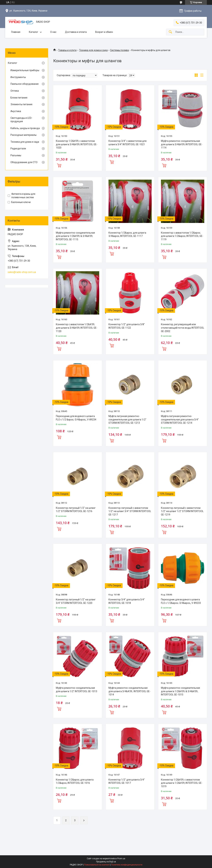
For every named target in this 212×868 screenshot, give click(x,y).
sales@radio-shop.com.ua (22, 272)
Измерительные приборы (25, 70)
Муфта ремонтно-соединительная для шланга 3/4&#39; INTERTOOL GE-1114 (182, 144)
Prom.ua (121, 859)
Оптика (15, 91)
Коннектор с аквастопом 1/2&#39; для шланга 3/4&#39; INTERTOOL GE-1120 (77, 328)
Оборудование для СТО (24, 162)
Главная (16, 32)
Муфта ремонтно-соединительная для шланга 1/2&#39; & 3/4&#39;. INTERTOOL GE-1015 (180, 691)
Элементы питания (21, 104)
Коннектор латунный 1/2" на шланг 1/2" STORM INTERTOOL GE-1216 (76, 510)
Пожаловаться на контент (97, 865)
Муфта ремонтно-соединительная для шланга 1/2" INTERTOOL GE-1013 (77, 690)
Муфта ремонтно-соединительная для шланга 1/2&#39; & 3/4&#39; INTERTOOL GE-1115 (75, 236)
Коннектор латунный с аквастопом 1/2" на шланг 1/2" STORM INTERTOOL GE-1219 (182, 511)
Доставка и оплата (76, 32)
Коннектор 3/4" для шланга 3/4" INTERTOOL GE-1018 (127, 601)
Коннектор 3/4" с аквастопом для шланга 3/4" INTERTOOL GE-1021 (127, 143)
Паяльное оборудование (25, 84)
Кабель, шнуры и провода (25, 128)
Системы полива (119, 50)
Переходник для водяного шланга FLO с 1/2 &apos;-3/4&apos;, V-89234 (76, 418)
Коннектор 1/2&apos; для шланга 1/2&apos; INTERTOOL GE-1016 (75, 781)
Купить (59, 165)
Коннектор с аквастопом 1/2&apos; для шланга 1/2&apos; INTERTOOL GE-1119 (182, 236)
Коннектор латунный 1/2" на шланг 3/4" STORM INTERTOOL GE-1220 (76, 601)
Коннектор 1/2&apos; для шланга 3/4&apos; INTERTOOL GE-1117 (127, 234)
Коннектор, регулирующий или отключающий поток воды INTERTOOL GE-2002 (183, 328)
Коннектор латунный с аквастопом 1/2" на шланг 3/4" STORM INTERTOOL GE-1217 (130, 511)
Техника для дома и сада (93, 50)
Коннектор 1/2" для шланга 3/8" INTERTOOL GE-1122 (127, 326)
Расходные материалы (23, 135)
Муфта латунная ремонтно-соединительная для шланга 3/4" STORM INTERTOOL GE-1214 (180, 419)
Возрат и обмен (104, 32)
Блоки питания (19, 98)
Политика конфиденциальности (127, 865)
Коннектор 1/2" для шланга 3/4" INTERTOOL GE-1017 (127, 781)
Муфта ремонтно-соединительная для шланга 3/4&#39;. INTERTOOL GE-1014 (129, 691)
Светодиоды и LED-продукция (21, 120)
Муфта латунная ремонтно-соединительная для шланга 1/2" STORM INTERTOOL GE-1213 (127, 419)
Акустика (16, 111)
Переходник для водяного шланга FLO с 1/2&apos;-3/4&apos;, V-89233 (181, 601)
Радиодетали (18, 149)
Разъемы (16, 155)
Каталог (34, 32)
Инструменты (18, 77)
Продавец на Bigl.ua (106, 862)
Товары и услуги (67, 50)
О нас (53, 32)
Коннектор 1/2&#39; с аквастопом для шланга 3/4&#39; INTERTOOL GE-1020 (77, 144)
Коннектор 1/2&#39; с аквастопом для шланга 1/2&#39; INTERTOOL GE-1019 (182, 783)
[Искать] (170, 32)
